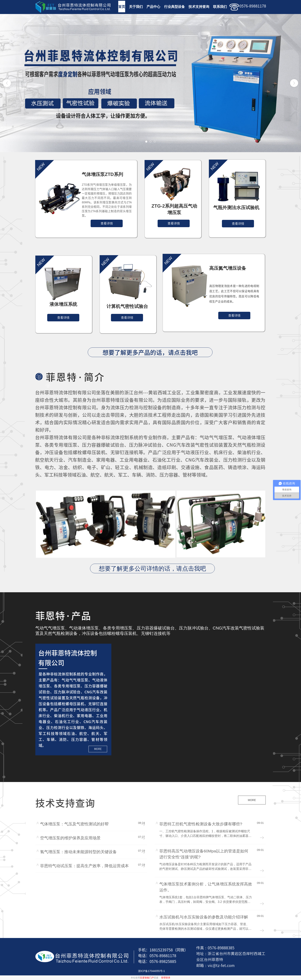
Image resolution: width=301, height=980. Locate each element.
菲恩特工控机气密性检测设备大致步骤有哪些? (201, 824)
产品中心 (153, 7)
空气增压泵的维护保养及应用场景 (70, 838)
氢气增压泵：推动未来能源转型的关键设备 (78, 852)
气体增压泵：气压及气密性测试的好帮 (74, 824)
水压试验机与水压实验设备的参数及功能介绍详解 (204, 917)
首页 (122, 7)
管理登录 (166, 978)
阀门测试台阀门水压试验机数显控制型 (271, 749)
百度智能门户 (147, 978)
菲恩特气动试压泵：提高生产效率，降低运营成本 (84, 866)
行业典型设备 (174, 7)
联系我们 (220, 7)
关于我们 (136, 7)
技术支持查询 (199, 7)
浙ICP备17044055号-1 (151, 971)
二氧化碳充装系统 (271, 687)
